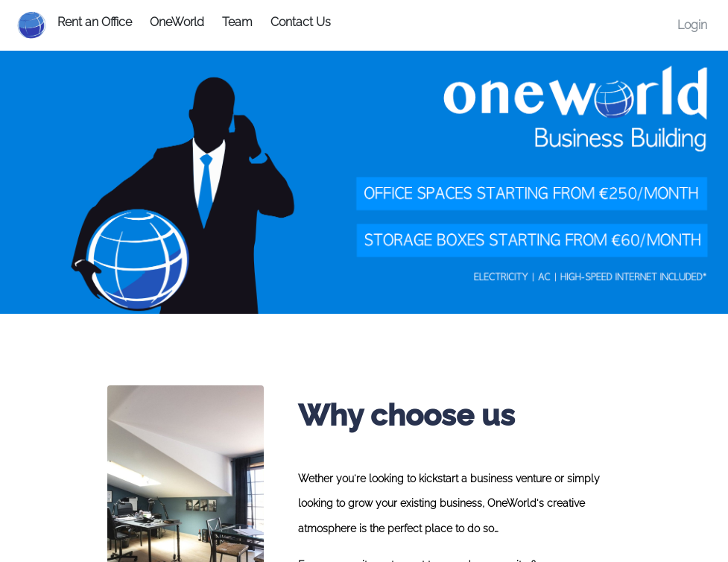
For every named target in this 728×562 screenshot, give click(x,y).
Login (692, 25)
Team (237, 22)
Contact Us (301, 22)
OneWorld (177, 22)
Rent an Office (95, 22)
